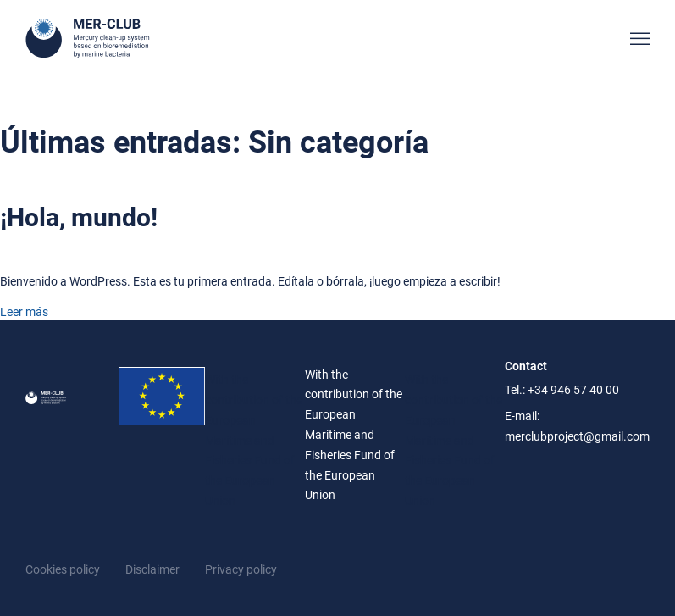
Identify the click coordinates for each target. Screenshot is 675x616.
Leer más (24, 312)
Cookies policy (63, 569)
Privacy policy (241, 569)
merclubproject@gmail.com (577, 436)
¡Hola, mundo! (79, 217)
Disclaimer (152, 569)
